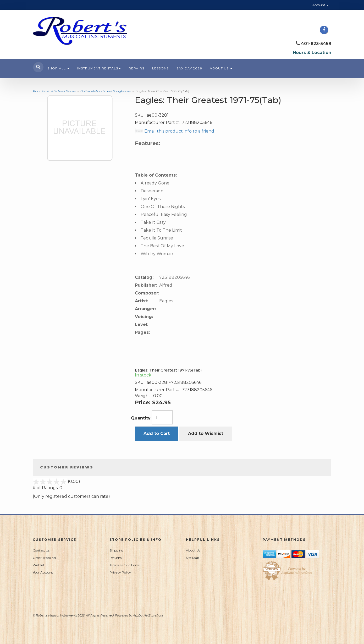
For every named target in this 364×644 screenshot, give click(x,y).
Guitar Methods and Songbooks (106, 91)
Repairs (136, 68)
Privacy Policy (120, 572)
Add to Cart (157, 433)
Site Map (192, 558)
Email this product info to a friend (179, 131)
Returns (115, 558)
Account (321, 5)
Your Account (43, 572)
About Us (221, 68)
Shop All (58, 68)
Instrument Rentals (99, 68)
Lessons (160, 68)
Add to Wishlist (206, 433)
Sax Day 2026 (189, 68)
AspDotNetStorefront (148, 615)
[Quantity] (162, 417)
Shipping (116, 550)
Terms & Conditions (124, 565)
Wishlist (39, 565)
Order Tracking (44, 558)
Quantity (141, 418)
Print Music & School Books (54, 91)
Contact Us (41, 550)
